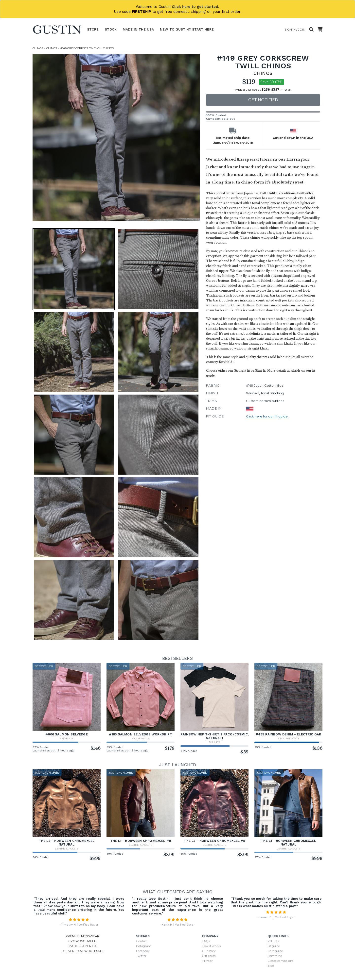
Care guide (275, 951)
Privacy (207, 961)
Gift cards (209, 956)
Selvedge (67, 739)
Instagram (144, 946)
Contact (142, 941)
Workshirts (141, 739)
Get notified (263, 100)
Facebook (143, 951)
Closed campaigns (280, 961)
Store (93, 29)
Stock (111, 29)
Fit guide (274, 946)
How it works (211, 946)
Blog (271, 966)
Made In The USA (138, 29)
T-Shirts (214, 742)
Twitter (141, 956)
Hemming (275, 956)
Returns (273, 941)
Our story (209, 951)
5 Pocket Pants (289, 739)
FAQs (206, 941)
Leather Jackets (67, 849)
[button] (74, 269)
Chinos (38, 48)
